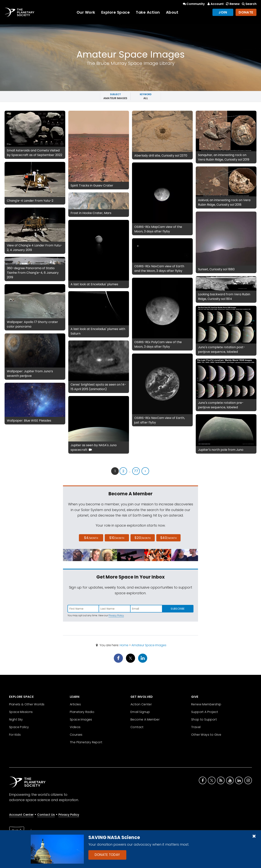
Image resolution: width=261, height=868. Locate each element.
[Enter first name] (83, 609)
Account (215, 4)
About (172, 12)
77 (136, 471)
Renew (232, 4)
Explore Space (116, 12)
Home (124, 645)
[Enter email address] (146, 609)
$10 (117, 538)
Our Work (86, 12)
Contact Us (46, 815)
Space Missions (21, 712)
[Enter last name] (115, 609)
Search (249, 4)
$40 (168, 538)
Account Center (21, 815)
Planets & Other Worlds (27, 704)
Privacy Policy (116, 615)
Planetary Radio (82, 712)
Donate (246, 12)
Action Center (141, 704)
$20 (143, 538)
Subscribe (178, 609)
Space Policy (19, 727)
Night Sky (16, 719)
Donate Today (107, 855)
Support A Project (205, 712)
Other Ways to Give (206, 735)
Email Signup (140, 712)
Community (194, 4)
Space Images (81, 719)
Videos (75, 727)
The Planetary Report (86, 742)
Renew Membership (206, 704)
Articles (75, 704)
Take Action (148, 12)
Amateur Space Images (149, 645)
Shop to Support (204, 719)
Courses (76, 735)
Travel (196, 727)
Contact (137, 727)
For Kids (15, 735)
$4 (91, 538)
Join (223, 12)
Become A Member (145, 719)
